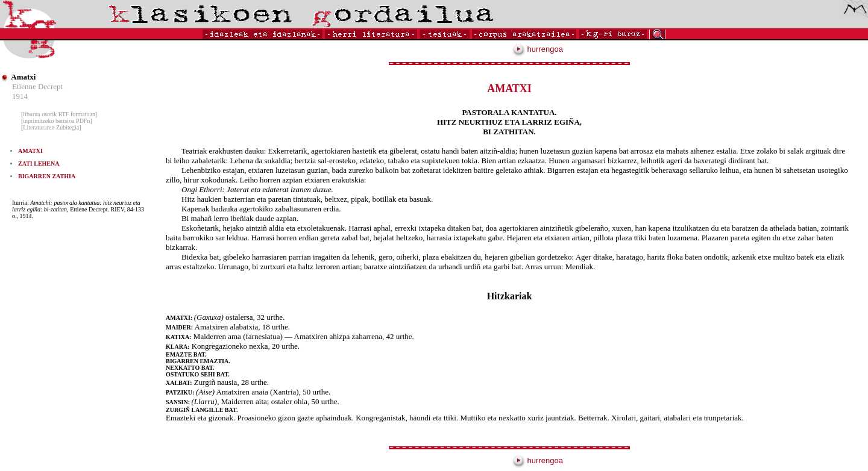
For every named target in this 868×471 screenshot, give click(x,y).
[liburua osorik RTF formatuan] (59, 114)
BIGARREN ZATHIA (47, 176)
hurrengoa (538, 49)
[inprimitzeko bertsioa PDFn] (57, 121)
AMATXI (30, 151)
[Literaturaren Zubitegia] (51, 127)
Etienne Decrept (37, 86)
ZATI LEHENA (39, 164)
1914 (20, 96)
